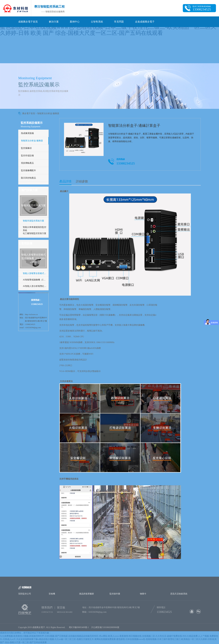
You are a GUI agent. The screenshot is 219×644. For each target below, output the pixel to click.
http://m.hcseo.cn (31, 314)
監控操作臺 (115, 594)
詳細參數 (82, 181)
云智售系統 (97, 22)
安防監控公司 (25, 594)
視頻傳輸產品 (27, 163)
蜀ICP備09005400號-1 (79, 627)
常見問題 (119, 22)
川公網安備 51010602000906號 (106, 627)
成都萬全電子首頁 (28, 22)
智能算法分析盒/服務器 (48, 113)
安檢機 (52, 594)
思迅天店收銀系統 (179, 594)
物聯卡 (143, 594)
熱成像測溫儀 (27, 133)
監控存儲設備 (27, 156)
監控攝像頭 (26, 148)
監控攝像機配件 (28, 170)
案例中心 (75, 22)
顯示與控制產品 (28, 178)
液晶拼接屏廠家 (87, 594)
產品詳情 (65, 181)
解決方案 (54, 22)
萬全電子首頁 (29, 113)
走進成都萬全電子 (145, 22)
